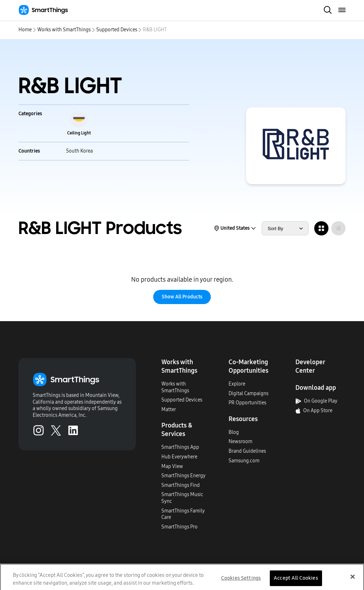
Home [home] (25, 30)
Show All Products (182, 297)
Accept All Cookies (296, 581)
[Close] (353, 579)
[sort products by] (285, 228)
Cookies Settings (241, 581)
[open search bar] (328, 10)
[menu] (342, 10)
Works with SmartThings (64, 30)
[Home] (43, 10)
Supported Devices (117, 30)
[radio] (321, 228)
